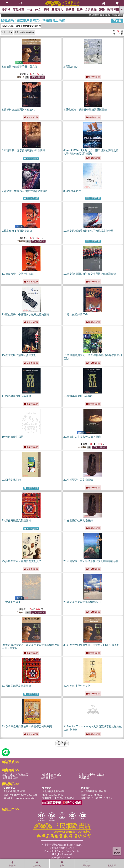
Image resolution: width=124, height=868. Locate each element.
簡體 (46, 10)
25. (22, 561)
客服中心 (37, 864)
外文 (38, 10)
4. (85, 110)
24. (78, 520)
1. (21, 67)
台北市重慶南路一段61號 (94, 791)
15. (19, 355)
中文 (30, 10)
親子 (80, 10)
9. (17, 231)
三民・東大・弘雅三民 (15, 775)
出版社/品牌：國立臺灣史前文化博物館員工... (21, 26)
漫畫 (102, 10)
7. (25, 191)
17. (16, 396)
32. (77, 686)
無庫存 (21, 241)
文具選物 (91, 10)
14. (76, 314)
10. (88, 231)
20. (82, 437)
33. (27, 727)
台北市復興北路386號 (14, 791)
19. (13, 437)
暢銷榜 (6, 10)
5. (23, 150)
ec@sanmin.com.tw (25, 798)
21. (11, 480)
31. (16, 686)
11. (18, 274)
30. (92, 645)
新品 (19, 10)
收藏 (62, 864)
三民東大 (57, 10)
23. (16, 520)
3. (18, 110)
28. (82, 602)
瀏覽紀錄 (87, 864)
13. (26, 314)
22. (78, 480)
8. (72, 191)
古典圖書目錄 (48, 778)
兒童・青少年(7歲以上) (92, 775)
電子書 (70, 10)
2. (71, 67)
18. (78, 396)
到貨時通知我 (31, 159)
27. (11, 602)
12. (90, 274)
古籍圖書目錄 (10, 778)
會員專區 (112, 864)
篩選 (117, 20)
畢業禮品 (84, 778)
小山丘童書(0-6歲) (51, 775)
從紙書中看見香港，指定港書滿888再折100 (111, 15)
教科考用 (113, 10)
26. (91, 561)
